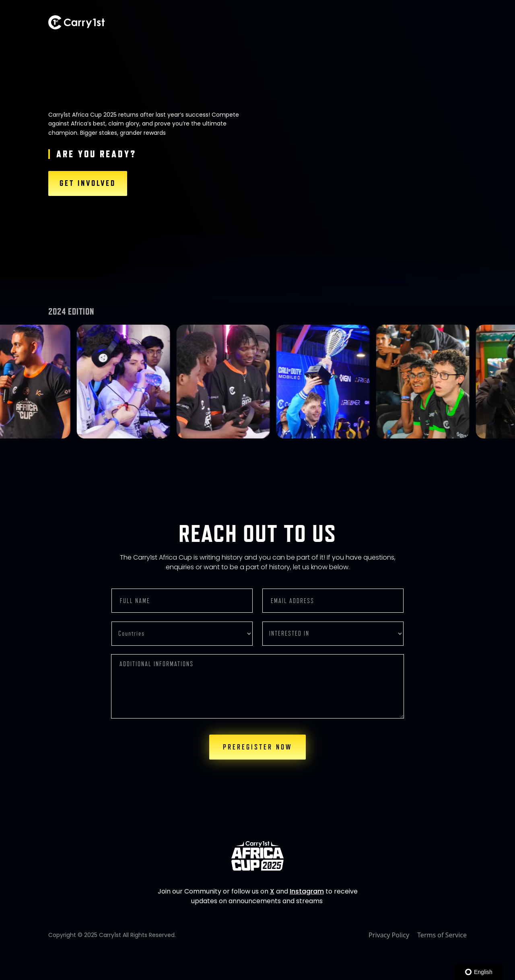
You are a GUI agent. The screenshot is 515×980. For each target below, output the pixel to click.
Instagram (307, 891)
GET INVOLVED (88, 183)
